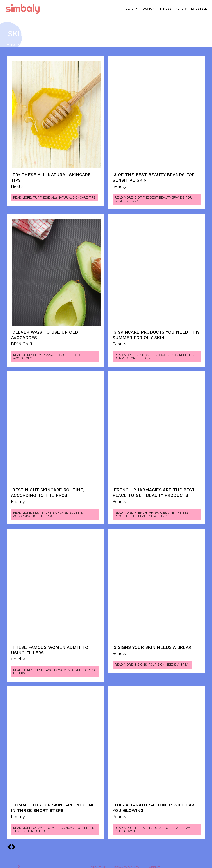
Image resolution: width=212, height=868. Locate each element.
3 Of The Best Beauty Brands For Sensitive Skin (154, 177)
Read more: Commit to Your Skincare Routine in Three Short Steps (54, 823)
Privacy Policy (127, 861)
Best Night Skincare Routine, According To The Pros (48, 489)
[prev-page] (13, 840)
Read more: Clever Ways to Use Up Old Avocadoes (47, 354)
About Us (98, 861)
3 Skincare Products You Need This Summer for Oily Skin (156, 333)
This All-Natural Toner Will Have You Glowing (155, 802)
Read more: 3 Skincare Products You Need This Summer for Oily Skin (155, 354)
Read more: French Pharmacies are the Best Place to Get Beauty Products (153, 510)
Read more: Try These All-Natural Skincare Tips (54, 196)
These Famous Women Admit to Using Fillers (50, 645)
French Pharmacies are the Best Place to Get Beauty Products (154, 489)
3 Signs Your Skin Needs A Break (153, 643)
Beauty (119, 185)
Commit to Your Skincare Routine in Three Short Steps (53, 802)
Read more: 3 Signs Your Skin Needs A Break (153, 660)
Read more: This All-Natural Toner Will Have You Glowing (153, 823)
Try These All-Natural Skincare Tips (51, 177)
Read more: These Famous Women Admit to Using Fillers (55, 666)
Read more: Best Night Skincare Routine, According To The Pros (48, 510)
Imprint (154, 861)
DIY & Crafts (23, 341)
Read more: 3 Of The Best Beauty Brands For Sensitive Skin (153, 198)
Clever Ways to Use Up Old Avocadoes (44, 333)
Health (18, 185)
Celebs (18, 654)
